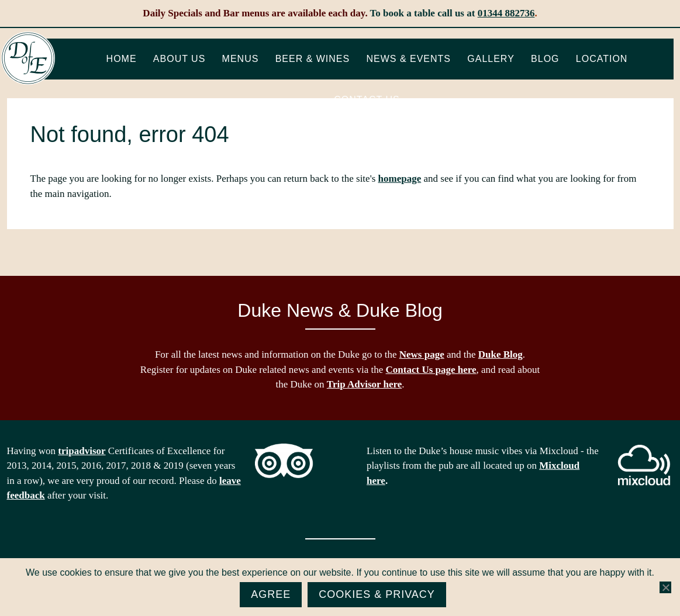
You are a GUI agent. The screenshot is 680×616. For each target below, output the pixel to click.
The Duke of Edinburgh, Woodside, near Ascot (28, 58)
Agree (271, 594)
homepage (400, 179)
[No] (665, 587)
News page (422, 354)
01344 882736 (506, 13)
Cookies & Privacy (377, 594)
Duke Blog (500, 354)
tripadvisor (82, 451)
